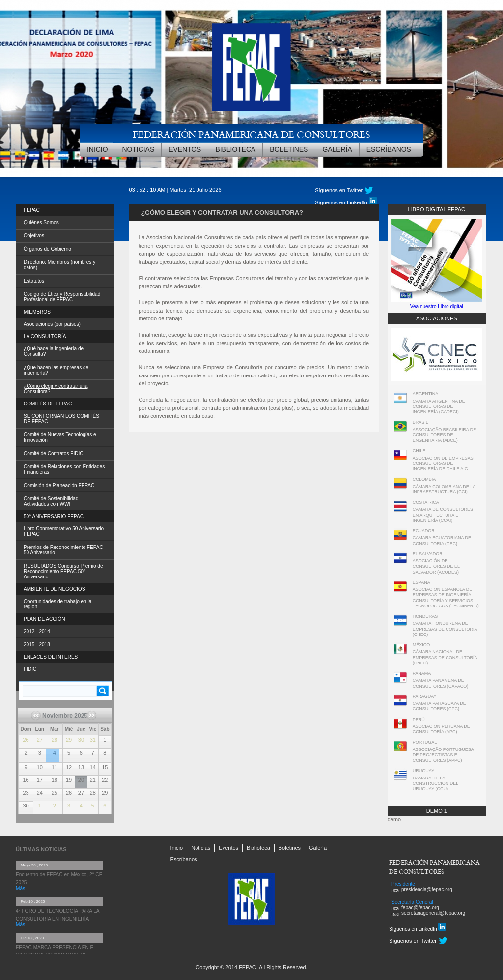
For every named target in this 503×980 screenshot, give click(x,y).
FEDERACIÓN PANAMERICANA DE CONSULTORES (251, 134)
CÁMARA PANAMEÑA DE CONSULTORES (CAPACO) (441, 683)
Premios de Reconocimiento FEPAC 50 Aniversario (63, 550)
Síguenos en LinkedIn (346, 201)
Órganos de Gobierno (47, 249)
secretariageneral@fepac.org (433, 913)
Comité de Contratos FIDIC (54, 453)
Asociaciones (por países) (52, 324)
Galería (337, 149)
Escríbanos (389, 149)
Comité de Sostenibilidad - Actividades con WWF (53, 501)
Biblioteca (235, 149)
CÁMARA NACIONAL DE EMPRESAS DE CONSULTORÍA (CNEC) (445, 657)
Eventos (185, 149)
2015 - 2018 (37, 645)
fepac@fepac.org (420, 908)
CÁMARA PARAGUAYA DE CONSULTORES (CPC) (439, 706)
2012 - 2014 (37, 631)
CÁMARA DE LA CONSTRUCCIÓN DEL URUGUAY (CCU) (435, 784)
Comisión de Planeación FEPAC (59, 485)
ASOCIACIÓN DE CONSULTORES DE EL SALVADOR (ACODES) (436, 566)
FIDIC (30, 669)
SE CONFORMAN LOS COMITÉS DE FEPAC (61, 419)
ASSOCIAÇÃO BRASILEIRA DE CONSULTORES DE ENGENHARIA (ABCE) (445, 435)
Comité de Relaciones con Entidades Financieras (64, 469)
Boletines (289, 149)
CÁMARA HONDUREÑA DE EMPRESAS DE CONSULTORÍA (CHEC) (445, 629)
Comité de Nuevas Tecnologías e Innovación (60, 437)
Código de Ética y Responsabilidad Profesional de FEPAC (62, 297)
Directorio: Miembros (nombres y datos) (59, 265)
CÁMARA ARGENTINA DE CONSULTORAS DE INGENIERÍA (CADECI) (439, 407)
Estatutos (34, 281)
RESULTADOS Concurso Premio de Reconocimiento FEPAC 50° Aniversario (63, 571)
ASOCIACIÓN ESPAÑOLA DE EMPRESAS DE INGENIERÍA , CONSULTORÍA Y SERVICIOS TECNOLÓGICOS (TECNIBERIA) (446, 598)
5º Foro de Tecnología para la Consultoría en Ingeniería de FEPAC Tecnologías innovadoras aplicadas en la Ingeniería (53, 750)
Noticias (139, 149)
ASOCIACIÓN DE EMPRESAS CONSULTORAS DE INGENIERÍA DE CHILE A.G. (443, 464)
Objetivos (34, 236)
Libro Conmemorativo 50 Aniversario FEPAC (64, 531)
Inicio (98, 149)
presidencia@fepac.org (427, 889)
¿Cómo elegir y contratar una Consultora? (56, 389)
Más (20, 888)
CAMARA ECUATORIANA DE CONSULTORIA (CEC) (442, 540)
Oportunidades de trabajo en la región (57, 604)
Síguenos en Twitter (339, 190)
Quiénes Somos (41, 222)
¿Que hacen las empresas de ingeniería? (56, 370)
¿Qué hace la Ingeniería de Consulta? (54, 351)
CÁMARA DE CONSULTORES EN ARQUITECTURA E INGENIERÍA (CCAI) (443, 515)
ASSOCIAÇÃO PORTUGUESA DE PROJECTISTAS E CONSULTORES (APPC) (443, 755)
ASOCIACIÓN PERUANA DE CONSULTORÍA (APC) (441, 729)
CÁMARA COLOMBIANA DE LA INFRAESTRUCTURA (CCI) (444, 489)
